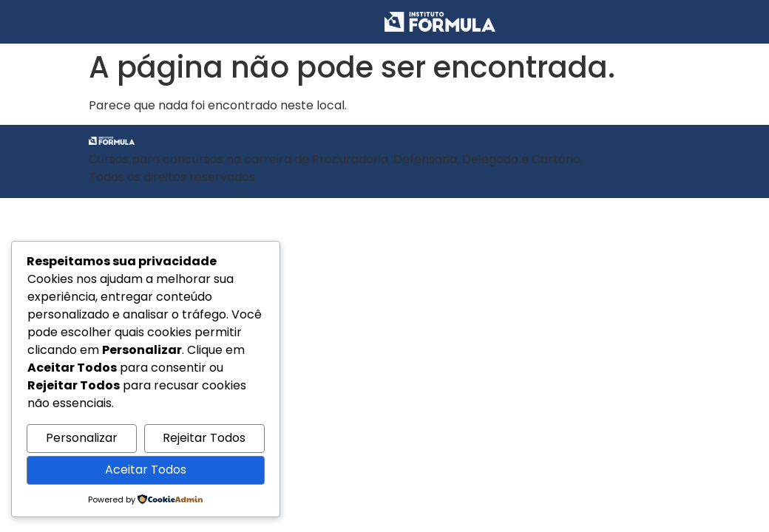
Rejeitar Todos (204, 438)
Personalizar (82, 438)
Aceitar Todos (146, 470)
